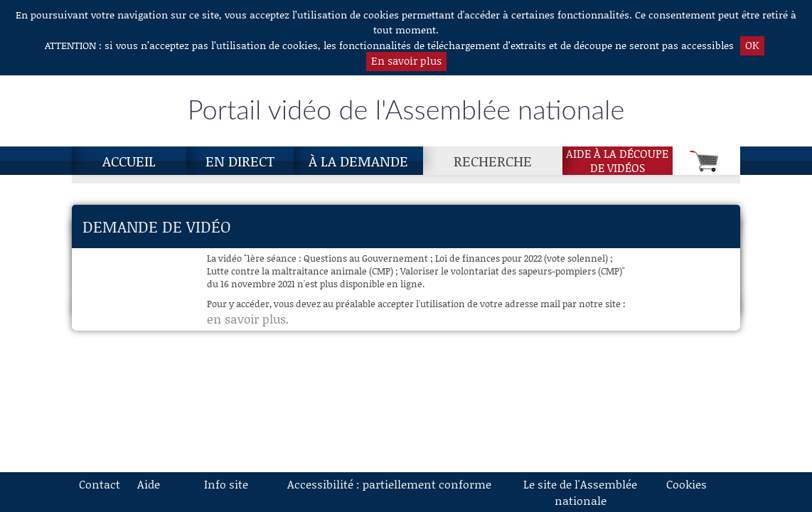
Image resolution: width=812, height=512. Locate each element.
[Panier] (706, 161)
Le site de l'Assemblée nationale (580, 492)
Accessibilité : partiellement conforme (389, 484)
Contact (100, 484)
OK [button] (752, 45)
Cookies (687, 484)
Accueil (129, 161)
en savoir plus (246, 319)
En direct (240, 161)
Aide (149, 484)
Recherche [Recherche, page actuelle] (493, 161)
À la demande (358, 161)
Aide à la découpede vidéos (617, 161)
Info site (226, 484)
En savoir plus (406, 60)
